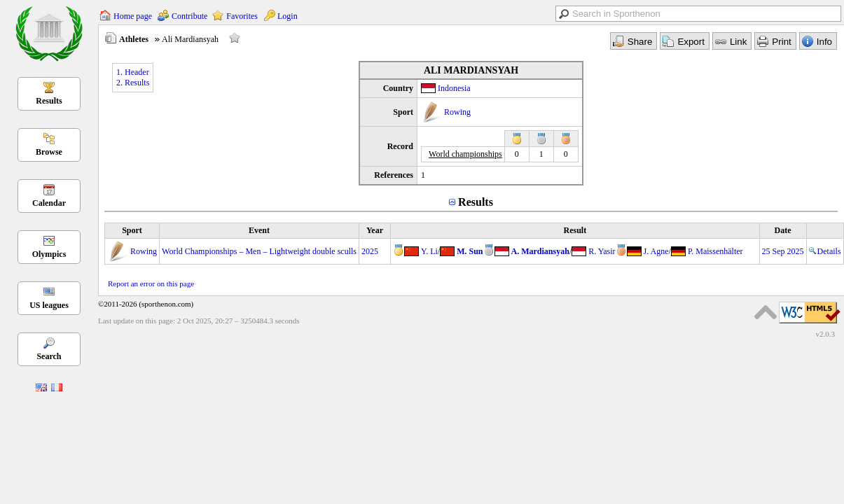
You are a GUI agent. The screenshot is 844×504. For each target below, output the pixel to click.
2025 (370, 251)
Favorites (242, 16)
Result (575, 230)
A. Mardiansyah (540, 251)
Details (825, 251)
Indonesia (454, 88)
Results (49, 101)
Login (288, 16)
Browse (49, 152)
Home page (133, 16)
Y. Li (429, 251)
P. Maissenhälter (715, 251)
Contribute (189, 16)
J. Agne (656, 251)
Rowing (457, 112)
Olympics (49, 254)
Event (259, 230)
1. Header (133, 72)
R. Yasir (602, 251)
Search (49, 356)
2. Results (133, 83)
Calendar (49, 203)
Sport (132, 230)
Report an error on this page (151, 283)
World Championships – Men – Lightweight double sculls (259, 251)
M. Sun (470, 251)
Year (375, 230)
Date (783, 230)
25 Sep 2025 (783, 251)
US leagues (49, 305)
